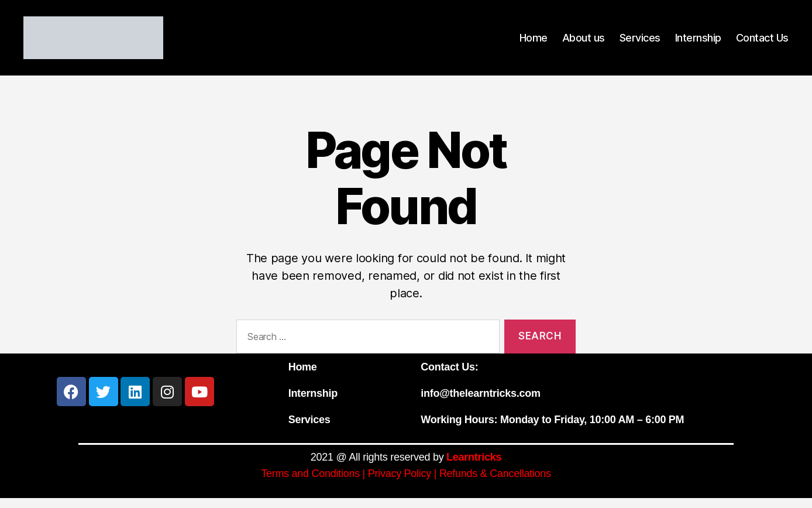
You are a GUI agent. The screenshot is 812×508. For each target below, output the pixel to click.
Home (534, 42)
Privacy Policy (400, 483)
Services (640, 42)
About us (584, 42)
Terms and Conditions (310, 483)
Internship (698, 42)
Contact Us (762, 42)
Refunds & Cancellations (495, 483)
